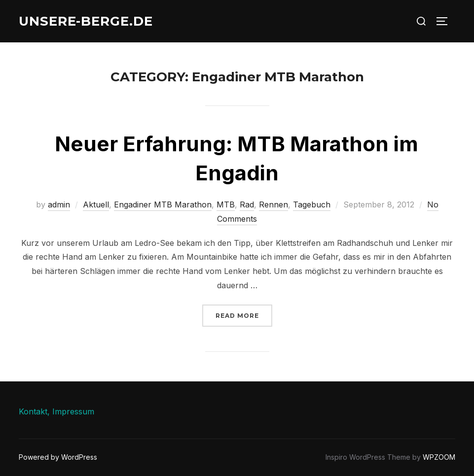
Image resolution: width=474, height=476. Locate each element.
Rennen (273, 204)
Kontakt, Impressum (56, 411)
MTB (226, 204)
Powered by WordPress (58, 457)
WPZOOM (439, 457)
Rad (247, 204)
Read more (244, 315)
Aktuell (96, 204)
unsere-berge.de (86, 21)
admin (59, 204)
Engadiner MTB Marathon (163, 204)
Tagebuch (312, 204)
